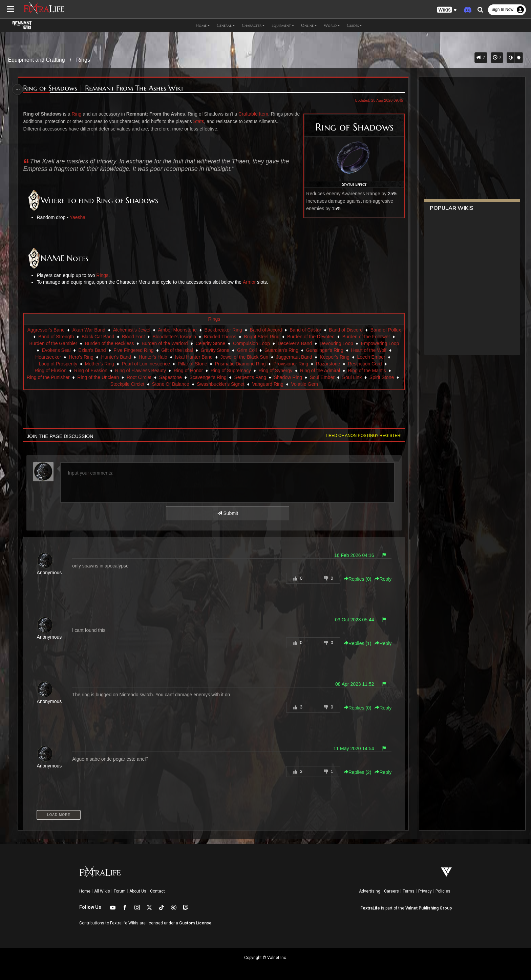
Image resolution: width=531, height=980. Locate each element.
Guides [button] (354, 25)
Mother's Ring (176, 364)
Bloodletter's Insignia (217, 337)
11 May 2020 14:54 (351, 748)
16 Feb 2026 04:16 (352, 555)
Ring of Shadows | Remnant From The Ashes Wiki (105, 88)
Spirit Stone (140, 384)
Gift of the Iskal (261, 350)
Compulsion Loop (318, 343)
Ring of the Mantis (96, 377)
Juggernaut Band (378, 357)
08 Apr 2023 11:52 (352, 684)
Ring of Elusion (134, 371)
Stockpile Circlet (177, 384)
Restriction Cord (93, 371)
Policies (443, 891)
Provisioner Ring (368, 364)
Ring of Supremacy (314, 371)
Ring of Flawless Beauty (224, 371)
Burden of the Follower (65, 343)
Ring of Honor (272, 371)
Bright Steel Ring (304, 337)
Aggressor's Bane (61, 330)
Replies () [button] (355, 579)
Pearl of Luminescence (223, 364)
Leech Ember (94, 364)
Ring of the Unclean (195, 377)
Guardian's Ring (365, 350)
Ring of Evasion (174, 371)
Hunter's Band (200, 357)
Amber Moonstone (192, 330)
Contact (157, 891)
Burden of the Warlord (232, 343)
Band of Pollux (58, 337)
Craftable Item (255, 114)
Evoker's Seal (140, 350)
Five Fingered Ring (217, 350)
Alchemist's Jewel (147, 330)
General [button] (226, 25)
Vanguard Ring (317, 384)
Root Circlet (235, 377)
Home (85, 891)
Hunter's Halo (237, 357)
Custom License (195, 923)
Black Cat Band (141, 337)
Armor (251, 282)
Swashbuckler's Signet (270, 384)
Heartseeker (132, 357)
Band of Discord (361, 330)
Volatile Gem (354, 384)
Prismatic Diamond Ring (317, 364)
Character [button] (253, 25)
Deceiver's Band (362, 343)
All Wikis (102, 891)
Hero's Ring (165, 357)
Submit (227, 513)
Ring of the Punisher (144, 377)
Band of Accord (281, 330)
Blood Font (176, 337)
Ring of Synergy (359, 371)
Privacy (425, 891)
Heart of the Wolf (94, 357)
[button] (447, 10)
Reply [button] (381, 579)
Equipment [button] (283, 25)
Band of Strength (99, 337)
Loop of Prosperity (135, 364)
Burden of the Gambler (121, 343)
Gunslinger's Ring (50, 357)
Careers (391, 891)
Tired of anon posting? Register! (361, 436)
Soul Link (110, 384)
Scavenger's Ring (304, 377)
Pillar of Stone (269, 364)
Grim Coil (330, 350)
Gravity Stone (299, 350)
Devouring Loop (55, 350)
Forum (120, 891)
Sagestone (267, 377)
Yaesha (80, 217)
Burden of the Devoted (354, 337)
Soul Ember (80, 384)
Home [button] (203, 25)
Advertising (370, 891)
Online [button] (309, 25)
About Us (138, 891)
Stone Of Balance (220, 384)
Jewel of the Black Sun (328, 357)
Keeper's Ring (58, 364)
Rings (83, 60)
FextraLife (370, 908)
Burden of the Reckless (177, 343)
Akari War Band (104, 330)
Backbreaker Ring (238, 330)
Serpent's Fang (347, 377)
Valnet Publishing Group (429, 908)
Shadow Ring (384, 377)
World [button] (332, 25)
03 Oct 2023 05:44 (352, 620)
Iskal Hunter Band (278, 357)
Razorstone (57, 371)
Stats (217, 121)
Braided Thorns (263, 337)
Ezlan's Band (176, 350)
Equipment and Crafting (37, 60)
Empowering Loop (98, 350)
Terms (409, 891)
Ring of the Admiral (49, 377)
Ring (79, 114)
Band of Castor (321, 330)
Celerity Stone (277, 343)
